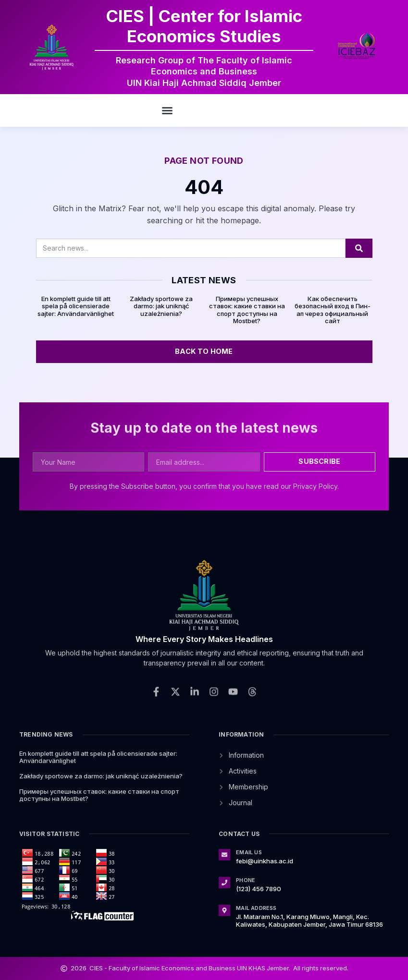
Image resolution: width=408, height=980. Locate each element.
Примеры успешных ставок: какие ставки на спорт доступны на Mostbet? (247, 310)
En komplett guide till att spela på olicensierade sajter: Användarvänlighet (76, 306)
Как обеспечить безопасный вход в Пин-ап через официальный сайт (333, 310)
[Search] (359, 248)
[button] (167, 110)
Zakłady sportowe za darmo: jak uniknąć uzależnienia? (161, 306)
